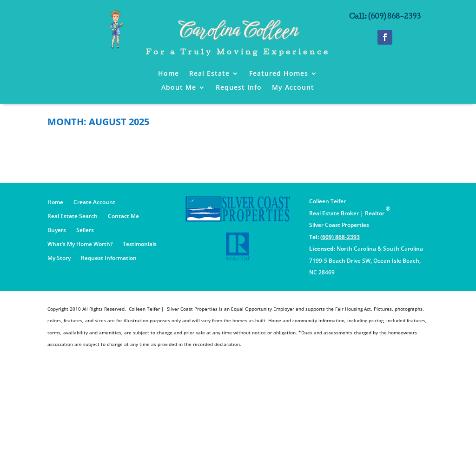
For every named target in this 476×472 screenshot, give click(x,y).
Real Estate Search (73, 216)
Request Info (239, 88)
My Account (293, 88)
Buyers (57, 230)
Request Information (109, 258)
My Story (59, 258)
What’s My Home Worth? (80, 244)
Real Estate (209, 74)
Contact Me (123, 216)
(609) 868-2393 (340, 237)
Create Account (94, 203)
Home (169, 74)
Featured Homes (279, 74)
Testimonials (140, 244)
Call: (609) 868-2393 (385, 17)
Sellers (85, 230)
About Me (179, 88)
